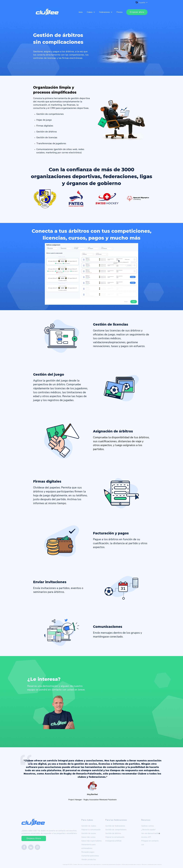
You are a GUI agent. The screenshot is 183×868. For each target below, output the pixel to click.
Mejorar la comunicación (91, 830)
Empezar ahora (137, 12)
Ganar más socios (88, 837)
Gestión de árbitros (113, 833)
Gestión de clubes (89, 826)
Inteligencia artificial (113, 841)
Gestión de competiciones (116, 830)
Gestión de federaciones (115, 826)
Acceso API (146, 837)
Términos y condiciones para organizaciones (89, 865)
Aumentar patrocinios (90, 856)
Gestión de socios (89, 833)
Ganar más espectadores (91, 841)
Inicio (81, 12)
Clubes (90, 12)
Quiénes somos (148, 826)
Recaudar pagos (88, 852)
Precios (120, 12)
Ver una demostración (150, 833)
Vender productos (89, 859)
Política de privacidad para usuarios (131, 865)
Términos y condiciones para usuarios (152, 865)
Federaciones (105, 12)
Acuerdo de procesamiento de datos (111, 865)
